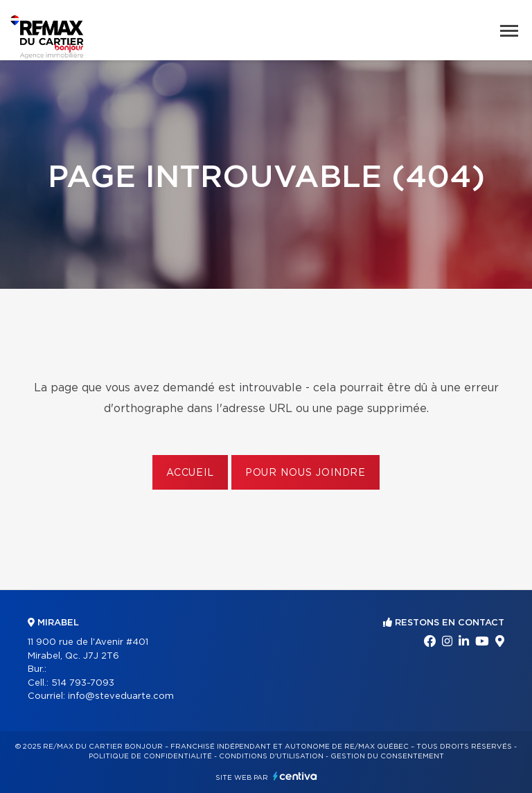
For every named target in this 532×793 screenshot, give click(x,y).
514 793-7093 (83, 683)
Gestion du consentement (387, 756)
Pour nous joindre (305, 473)
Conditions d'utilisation (271, 756)
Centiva (295, 776)
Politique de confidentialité (150, 756)
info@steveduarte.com (121, 696)
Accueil (190, 473)
